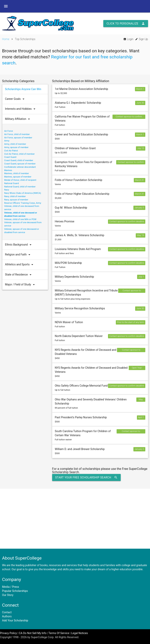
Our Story (8, 595)
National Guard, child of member (20, 187)
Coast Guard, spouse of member (20, 164)
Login (128, 39)
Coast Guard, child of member (19, 160)
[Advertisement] (75, 519)
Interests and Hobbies (21, 109)
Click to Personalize (126, 24)
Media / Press (11, 587)
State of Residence (19, 275)
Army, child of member (15, 144)
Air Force (9, 131)
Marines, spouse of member (18, 177)
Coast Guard (10, 157)
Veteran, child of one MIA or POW (20, 219)
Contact (7, 612)
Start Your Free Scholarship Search (87, 477)
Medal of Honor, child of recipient (20, 180)
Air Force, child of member (17, 134)
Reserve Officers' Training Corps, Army (23, 203)
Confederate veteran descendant (20, 167)
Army (7, 141)
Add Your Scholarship (15, 620)
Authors (7, 616)
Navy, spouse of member (16, 200)
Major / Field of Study (21, 285)
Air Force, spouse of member (18, 138)
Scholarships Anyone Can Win (23, 89)
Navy (7, 190)
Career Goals (16, 99)
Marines (8, 170)
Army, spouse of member (16, 147)
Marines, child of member (17, 173)
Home (6, 39)
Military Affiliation (18, 119)
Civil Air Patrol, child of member (20, 154)
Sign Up (142, 39)
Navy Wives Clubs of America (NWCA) (23, 193)
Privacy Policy (8, 633)
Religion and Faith (19, 255)
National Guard (12, 183)
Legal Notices (80, 633)
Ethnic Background (19, 245)
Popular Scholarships (15, 591)
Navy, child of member (15, 196)
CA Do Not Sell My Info (33, 633)
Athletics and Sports (20, 265)
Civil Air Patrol (11, 151)
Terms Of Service (59, 633)
